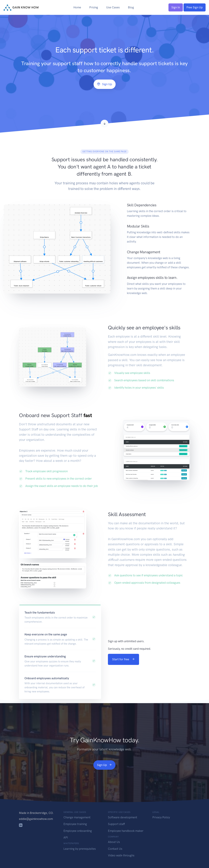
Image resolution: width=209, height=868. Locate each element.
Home (77, 7)
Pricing (94, 7)
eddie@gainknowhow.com (36, 819)
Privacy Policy (161, 817)
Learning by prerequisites (80, 849)
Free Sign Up (195, 7)
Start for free (123, 659)
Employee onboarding (78, 831)
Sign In (176, 7)
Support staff (116, 824)
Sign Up (105, 84)
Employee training (75, 824)
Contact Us (115, 849)
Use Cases (113, 7)
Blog (131, 7)
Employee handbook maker (126, 831)
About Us (114, 842)
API (66, 837)
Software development (123, 817)
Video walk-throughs (121, 855)
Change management (77, 817)
